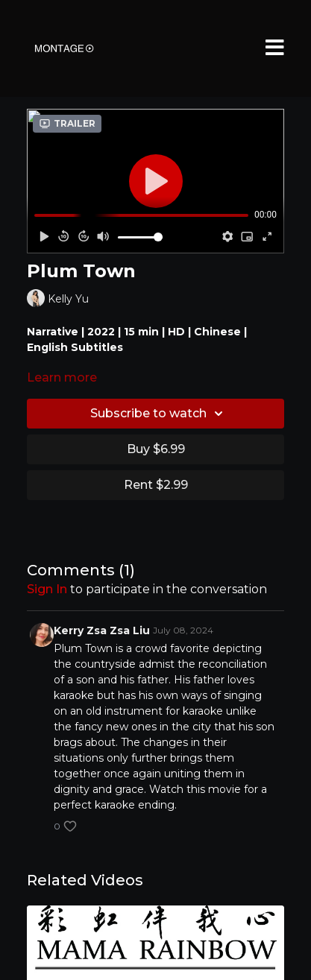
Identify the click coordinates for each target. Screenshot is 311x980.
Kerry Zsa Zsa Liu (102, 630)
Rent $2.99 (156, 485)
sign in (47, 589)
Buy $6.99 (156, 449)
